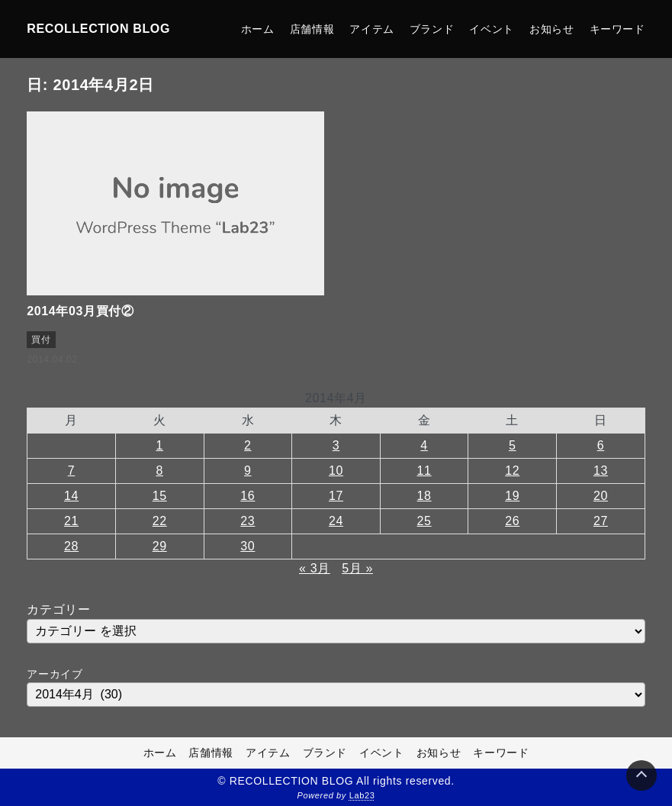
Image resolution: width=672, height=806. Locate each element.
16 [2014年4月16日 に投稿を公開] (248, 496)
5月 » (357, 568)
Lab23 (362, 795)
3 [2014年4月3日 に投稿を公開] (336, 445)
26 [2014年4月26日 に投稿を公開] (512, 521)
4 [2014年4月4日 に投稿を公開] (424, 445)
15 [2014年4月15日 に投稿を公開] (160, 496)
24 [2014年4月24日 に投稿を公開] (336, 521)
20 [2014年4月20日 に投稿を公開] (601, 496)
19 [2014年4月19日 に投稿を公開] (512, 496)
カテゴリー (58, 609)
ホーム (258, 29)
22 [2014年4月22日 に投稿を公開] (160, 521)
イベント (492, 29)
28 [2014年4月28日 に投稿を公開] (71, 546)
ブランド (432, 29)
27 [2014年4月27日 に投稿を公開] (601, 521)
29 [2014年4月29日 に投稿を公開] (160, 546)
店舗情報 (312, 29)
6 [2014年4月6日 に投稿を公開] (601, 445)
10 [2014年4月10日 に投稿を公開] (336, 471)
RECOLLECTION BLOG (98, 29)
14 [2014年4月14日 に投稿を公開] (71, 496)
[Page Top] (641, 775)
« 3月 (315, 568)
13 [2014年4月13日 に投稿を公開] (601, 471)
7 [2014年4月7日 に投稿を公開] (72, 471)
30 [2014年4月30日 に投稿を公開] (248, 546)
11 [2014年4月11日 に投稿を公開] (424, 471)
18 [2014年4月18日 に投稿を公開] (424, 496)
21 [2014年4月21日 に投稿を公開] (71, 521)
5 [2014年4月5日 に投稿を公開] (513, 445)
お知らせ (552, 29)
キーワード (617, 29)
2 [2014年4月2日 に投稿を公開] (248, 445)
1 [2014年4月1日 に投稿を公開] (159, 445)
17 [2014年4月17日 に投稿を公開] (336, 496)
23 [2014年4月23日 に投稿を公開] (248, 521)
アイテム (372, 29)
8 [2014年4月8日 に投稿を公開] (159, 471)
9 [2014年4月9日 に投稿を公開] (248, 471)
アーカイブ (55, 674)
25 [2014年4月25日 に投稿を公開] (424, 521)
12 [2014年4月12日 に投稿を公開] (512, 471)
